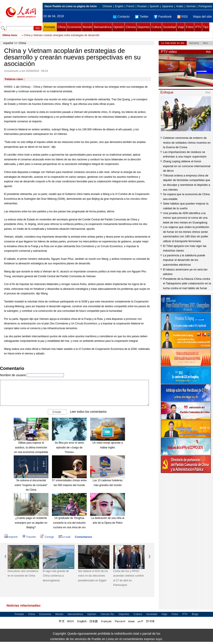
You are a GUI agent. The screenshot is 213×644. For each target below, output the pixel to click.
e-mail (65, 537)
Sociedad (169, 27)
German (191, 6)
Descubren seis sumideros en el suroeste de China (23, 574)
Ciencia (131, 27)
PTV (198, 27)
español (8, 43)
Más (208, 52)
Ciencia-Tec (107, 614)
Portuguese (205, 6)
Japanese (168, 6)
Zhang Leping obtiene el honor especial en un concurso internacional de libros (187, 166)
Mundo (87, 27)
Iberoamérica (103, 27)
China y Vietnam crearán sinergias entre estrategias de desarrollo (62, 35)
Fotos (190, 27)
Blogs (195, 614)
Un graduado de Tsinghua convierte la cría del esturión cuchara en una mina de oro (69, 523)
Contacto (121, 17)
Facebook (163, 17)
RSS (182, 17)
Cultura (156, 27)
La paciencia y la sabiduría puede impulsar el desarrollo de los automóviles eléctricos (184, 260)
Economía (74, 27)
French (130, 6)
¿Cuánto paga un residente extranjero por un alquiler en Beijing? (31, 523)
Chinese (107, 6)
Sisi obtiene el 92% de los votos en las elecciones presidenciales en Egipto (93, 576)
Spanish (154, 6)
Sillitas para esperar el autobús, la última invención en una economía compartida (31, 447)
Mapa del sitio (203, 17)
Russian (142, 6)
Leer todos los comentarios (88, 412)
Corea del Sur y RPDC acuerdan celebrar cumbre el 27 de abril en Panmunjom (128, 578)
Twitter (142, 17)
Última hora (10, 35)
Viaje (181, 27)
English (119, 6)
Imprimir (11, 537)
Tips (206, 27)
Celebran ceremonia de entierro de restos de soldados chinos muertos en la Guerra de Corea (187, 143)
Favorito (29, 537)
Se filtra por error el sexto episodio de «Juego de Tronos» (69, 447)
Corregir (47, 537)
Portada (49, 27)
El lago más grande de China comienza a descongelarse (56, 576)
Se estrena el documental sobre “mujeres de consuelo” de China (31, 485)
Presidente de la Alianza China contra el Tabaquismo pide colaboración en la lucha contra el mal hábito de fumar (187, 283)
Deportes (144, 27)
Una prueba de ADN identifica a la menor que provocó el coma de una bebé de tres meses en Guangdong (185, 218)
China (62, 27)
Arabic (180, 6)
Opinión (118, 27)
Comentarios (83, 537)
